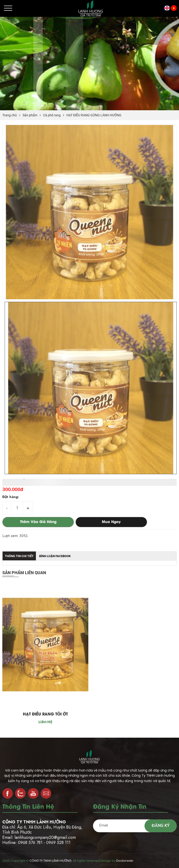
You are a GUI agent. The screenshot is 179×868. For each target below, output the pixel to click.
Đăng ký (161, 826)
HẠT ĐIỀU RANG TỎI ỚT (45, 714)
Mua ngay (111, 522)
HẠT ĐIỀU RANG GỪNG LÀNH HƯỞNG (94, 115)
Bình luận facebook (55, 556)
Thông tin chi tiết (19, 556)
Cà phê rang (52, 115)
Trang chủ (10, 115)
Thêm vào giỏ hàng (38, 522)
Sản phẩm (30, 115)
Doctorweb (125, 861)
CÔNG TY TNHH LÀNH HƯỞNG (50, 861)
